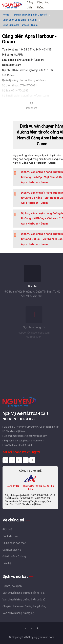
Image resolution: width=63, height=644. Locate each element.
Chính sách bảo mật (14, 543)
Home (6, 15)
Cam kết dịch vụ (12, 550)
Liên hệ (7, 563)
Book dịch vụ (10, 536)
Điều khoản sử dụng (14, 556)
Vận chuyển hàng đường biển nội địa (24, 593)
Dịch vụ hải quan (12, 586)
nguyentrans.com (44, 637)
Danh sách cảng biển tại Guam (20, 20)
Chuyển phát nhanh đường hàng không (24, 606)
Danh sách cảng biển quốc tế (30, 15)
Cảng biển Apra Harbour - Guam (20, 25)
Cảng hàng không (43, 5)
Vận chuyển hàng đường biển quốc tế (24, 600)
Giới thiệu (8, 529)
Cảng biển (30, 5)
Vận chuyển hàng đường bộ (18, 613)
